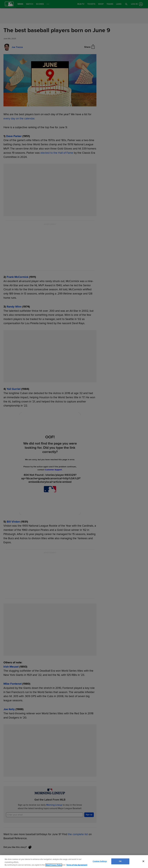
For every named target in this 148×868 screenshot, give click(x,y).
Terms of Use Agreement (77, 865)
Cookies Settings (100, 861)
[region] (74, 862)
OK (120, 861)
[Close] (143, 861)
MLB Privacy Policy (54, 865)
